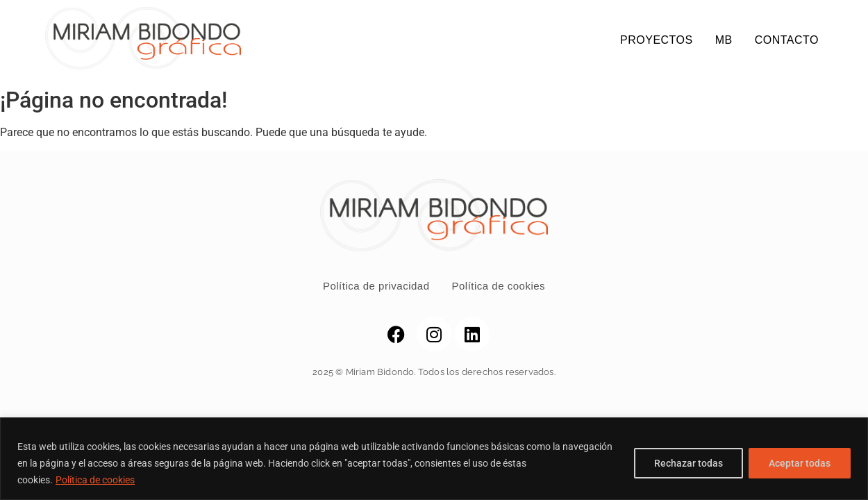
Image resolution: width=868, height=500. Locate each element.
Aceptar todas (800, 463)
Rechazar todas (688, 463)
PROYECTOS (657, 40)
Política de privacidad (376, 286)
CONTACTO (787, 40)
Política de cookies (95, 480)
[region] (434, 459)
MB (724, 40)
